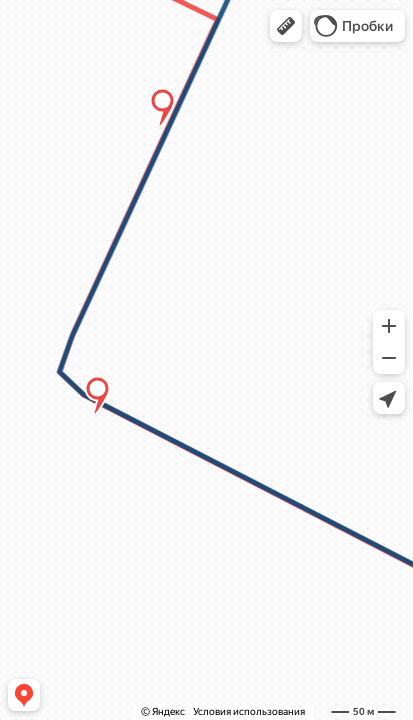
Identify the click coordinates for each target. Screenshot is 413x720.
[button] (286, 26)
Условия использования (249, 711)
